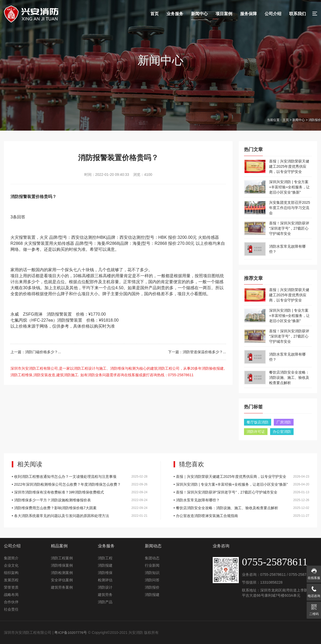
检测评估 (105, 580)
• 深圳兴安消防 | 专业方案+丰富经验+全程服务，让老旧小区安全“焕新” (241, 484)
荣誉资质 (11, 587)
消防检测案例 (62, 573)
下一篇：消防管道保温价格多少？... (197, 352)
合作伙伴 (11, 602)
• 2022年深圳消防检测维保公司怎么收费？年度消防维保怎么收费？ (80, 484)
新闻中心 (199, 14)
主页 (286, 120)
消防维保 (105, 573)
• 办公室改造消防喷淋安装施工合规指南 (241, 516)
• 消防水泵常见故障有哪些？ (241, 500)
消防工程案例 (62, 558)
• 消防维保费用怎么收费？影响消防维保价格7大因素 (80, 508)
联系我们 (298, 14)
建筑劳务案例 (62, 587)
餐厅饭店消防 (258, 422)
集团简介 (11, 558)
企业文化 (11, 565)
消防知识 (152, 573)
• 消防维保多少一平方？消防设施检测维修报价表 (80, 500)
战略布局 (11, 595)
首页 (154, 14)
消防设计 (105, 587)
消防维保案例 (62, 565)
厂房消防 (284, 422)
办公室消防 (282, 432)
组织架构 (11, 573)
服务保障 (248, 14)
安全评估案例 (62, 580)
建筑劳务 (105, 595)
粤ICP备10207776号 (71, 633)
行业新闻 (152, 565)
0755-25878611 (273, 575)
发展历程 (11, 580)
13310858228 (271, 582)
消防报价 (152, 587)
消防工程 (105, 558)
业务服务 (175, 14)
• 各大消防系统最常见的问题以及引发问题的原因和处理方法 (80, 516)
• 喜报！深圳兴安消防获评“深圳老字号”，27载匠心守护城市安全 (241, 492)
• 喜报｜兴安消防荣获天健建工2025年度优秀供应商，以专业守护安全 (241, 477)
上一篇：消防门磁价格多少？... (36, 352)
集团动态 (152, 558)
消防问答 (152, 580)
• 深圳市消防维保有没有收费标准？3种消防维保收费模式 (80, 492)
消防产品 (105, 602)
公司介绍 (273, 14)
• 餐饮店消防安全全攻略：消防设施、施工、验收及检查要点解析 (241, 508)
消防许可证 (256, 432)
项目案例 (224, 14)
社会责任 (11, 609)
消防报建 (105, 565)
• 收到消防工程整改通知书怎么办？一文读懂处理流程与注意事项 (80, 477)
